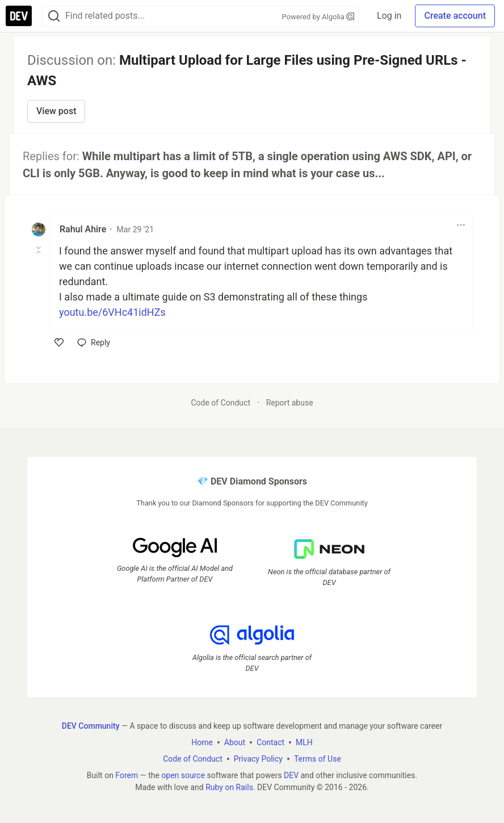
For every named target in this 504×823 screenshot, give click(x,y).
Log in (389, 16)
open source (183, 775)
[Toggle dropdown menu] (461, 225)
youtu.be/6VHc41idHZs (112, 312)
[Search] (54, 16)
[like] (59, 342)
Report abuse (290, 403)
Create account (455, 16)
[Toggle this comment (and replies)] (39, 250)
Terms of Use (318, 759)
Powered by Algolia (318, 17)
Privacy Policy (258, 759)
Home (202, 742)
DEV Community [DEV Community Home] (91, 726)
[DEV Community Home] (19, 16)
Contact (270, 742)
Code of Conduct (220, 403)
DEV (291, 775)
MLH (304, 742)
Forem (127, 775)
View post (56, 111)
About (235, 742)
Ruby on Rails (229, 787)
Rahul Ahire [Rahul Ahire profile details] (83, 229)
